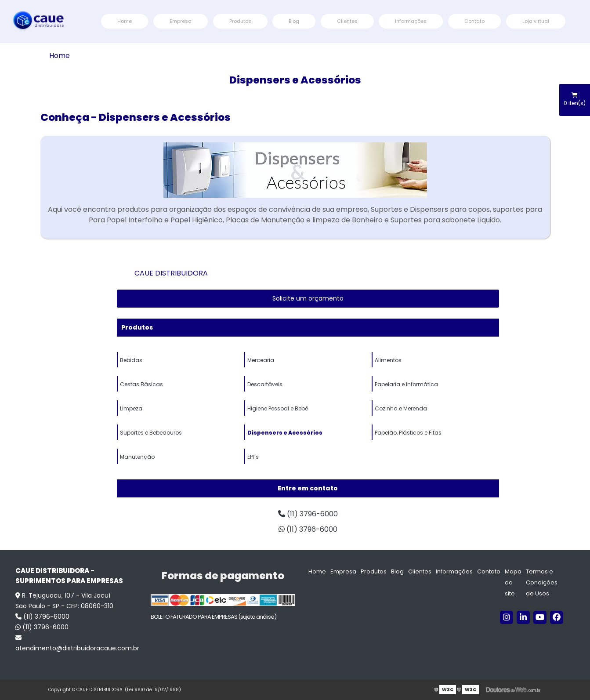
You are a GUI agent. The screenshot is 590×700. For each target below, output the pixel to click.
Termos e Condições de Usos (542, 582)
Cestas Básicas (141, 384)
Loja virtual (536, 21)
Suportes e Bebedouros (151, 433)
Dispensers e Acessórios (285, 433)
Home (125, 21)
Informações (411, 21)
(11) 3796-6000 (308, 514)
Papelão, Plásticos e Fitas (408, 433)
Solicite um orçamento (308, 298)
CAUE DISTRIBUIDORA (171, 273)
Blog (294, 21)
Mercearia (261, 360)
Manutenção (137, 457)
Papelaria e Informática (406, 384)
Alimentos (388, 360)
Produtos (240, 21)
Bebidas (131, 360)
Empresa (181, 21)
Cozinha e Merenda (401, 408)
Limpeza (131, 408)
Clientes (347, 21)
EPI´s (253, 457)
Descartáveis (265, 384)
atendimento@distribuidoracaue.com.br (77, 644)
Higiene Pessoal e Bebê (278, 408)
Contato (474, 21)
